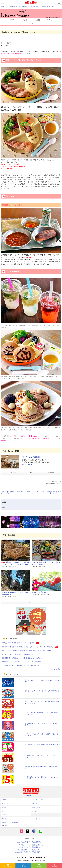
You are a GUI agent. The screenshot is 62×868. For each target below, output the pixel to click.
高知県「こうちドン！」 (38, 853)
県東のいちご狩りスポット (41, 592)
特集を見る (54, 865)
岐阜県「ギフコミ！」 (25, 846)
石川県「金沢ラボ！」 (25, 851)
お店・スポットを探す (8, 865)
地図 (31, 472)
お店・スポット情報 (11, 472)
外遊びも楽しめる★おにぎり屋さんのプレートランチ (13, 492)
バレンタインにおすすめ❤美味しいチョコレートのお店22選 (21, 665)
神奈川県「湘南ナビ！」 (24, 849)
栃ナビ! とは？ (31, 795)
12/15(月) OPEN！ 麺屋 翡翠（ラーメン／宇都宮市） (18, 643)
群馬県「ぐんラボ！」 (25, 848)
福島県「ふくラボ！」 (25, 844)
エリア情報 (39, 865)
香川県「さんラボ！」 (37, 848)
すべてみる (31, 603)
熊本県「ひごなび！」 (37, 841)
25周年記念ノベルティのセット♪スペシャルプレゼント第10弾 (21, 662)
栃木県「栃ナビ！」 (25, 841)
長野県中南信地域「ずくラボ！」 (40, 846)
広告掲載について (6, 819)
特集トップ (31, 492)
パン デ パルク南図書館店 (31, 457)
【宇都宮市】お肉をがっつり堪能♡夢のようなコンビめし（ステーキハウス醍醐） (28, 647)
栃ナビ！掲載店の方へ (37, 819)
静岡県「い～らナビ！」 (38, 849)
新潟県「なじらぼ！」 (37, 844)
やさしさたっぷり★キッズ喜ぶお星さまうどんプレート (49, 492)
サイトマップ (5, 814)
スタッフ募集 (5, 826)
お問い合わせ (35, 811)
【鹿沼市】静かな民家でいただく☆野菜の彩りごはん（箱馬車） (22, 658)
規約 (3, 811)
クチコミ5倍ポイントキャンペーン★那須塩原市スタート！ (20, 654)
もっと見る (56, 669)
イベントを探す (23, 865)
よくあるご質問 (36, 808)
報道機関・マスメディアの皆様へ (10, 822)
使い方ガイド (5, 808)
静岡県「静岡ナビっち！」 (24, 843)
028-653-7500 (30, 464)
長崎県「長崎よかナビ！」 (38, 843)
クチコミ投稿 (51, 472)
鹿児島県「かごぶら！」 (38, 851)
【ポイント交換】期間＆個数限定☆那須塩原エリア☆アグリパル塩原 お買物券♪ (27, 651)
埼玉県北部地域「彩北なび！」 (23, 853)
